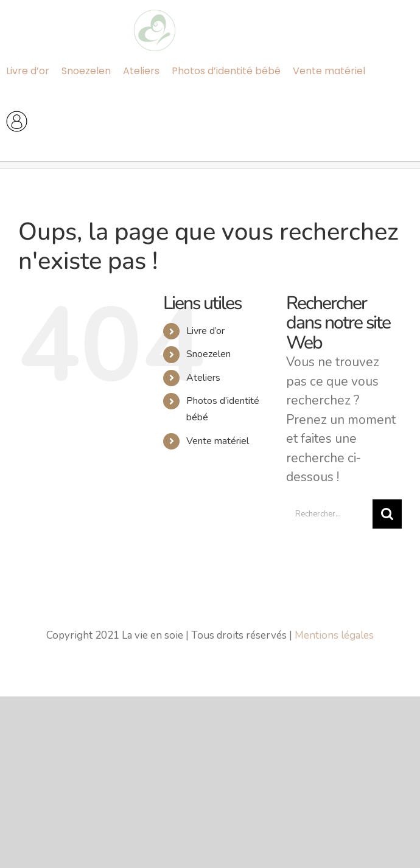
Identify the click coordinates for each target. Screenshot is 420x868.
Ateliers (203, 378)
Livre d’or (205, 331)
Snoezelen (208, 354)
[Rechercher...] (329, 514)
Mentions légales (334, 635)
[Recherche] (387, 514)
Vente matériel (218, 441)
